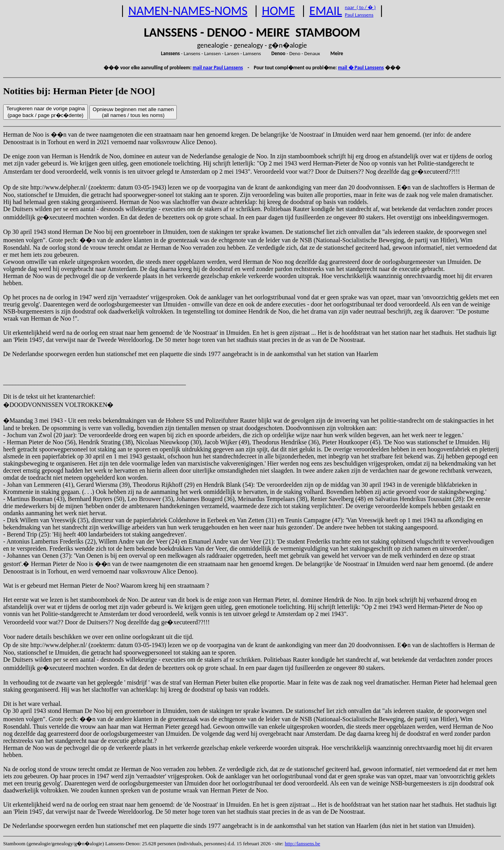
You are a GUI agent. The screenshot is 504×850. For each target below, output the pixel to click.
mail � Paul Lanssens (361, 68)
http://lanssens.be (302, 844)
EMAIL (326, 11)
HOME (278, 11)
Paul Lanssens (359, 15)
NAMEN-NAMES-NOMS (188, 11)
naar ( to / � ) (360, 7)
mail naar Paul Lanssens (218, 68)
